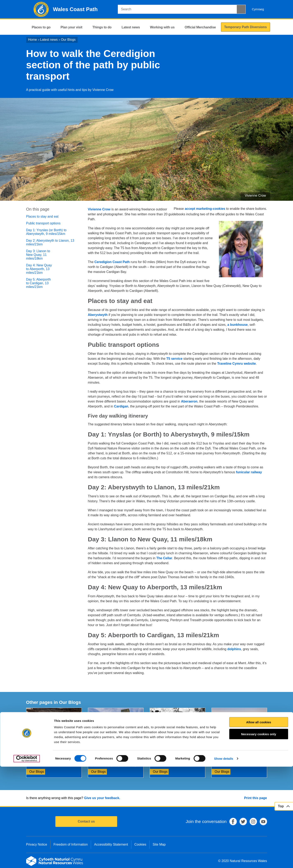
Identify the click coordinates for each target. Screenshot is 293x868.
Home (33, 40)
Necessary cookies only (259, 835)
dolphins (234, 649)
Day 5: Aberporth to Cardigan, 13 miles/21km (39, 283)
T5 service (174, 359)
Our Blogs (68, 40)
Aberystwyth (98, 315)
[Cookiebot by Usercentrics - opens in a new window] (27, 860)
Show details (224, 860)
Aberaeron (189, 401)
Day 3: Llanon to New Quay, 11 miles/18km (38, 255)
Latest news (49, 40)
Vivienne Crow (99, 209)
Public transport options (43, 223)
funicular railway (249, 472)
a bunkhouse (238, 325)
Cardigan (121, 406)
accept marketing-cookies (205, 209)
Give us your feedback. (102, 798)
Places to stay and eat (42, 216)
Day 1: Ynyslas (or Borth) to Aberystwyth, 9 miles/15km (46, 232)
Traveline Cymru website (237, 364)
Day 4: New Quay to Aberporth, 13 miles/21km (39, 269)
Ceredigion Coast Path (112, 262)
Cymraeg (258, 9)
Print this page (255, 798)
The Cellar (164, 558)
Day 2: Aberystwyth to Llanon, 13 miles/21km (50, 242)
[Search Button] (241, 9)
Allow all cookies (259, 823)
